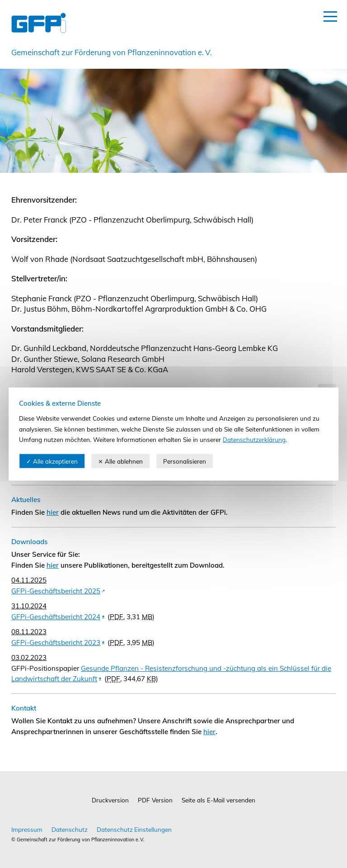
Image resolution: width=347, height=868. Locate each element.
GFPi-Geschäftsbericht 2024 (56, 617)
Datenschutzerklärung (254, 439)
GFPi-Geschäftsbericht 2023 (56, 643)
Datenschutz (70, 829)
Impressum (27, 829)
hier (53, 512)
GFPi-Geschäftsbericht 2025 (56, 591)
